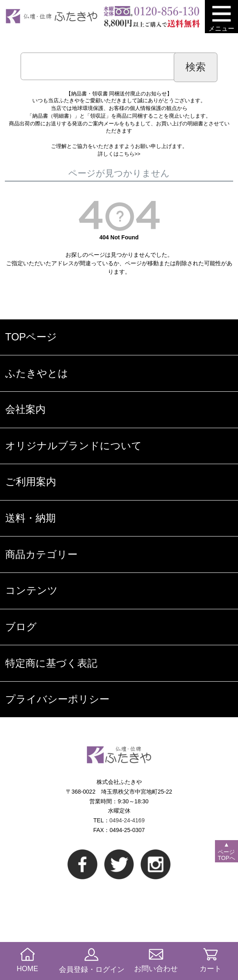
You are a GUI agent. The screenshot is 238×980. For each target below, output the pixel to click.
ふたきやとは (37, 373)
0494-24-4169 (127, 820)
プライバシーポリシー (57, 699)
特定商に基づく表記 (51, 663)
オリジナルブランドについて (74, 446)
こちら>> (130, 154)
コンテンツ (32, 590)
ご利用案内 (31, 482)
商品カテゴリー (41, 554)
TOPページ (31, 337)
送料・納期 (31, 518)
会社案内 (25, 409)
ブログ (21, 627)
